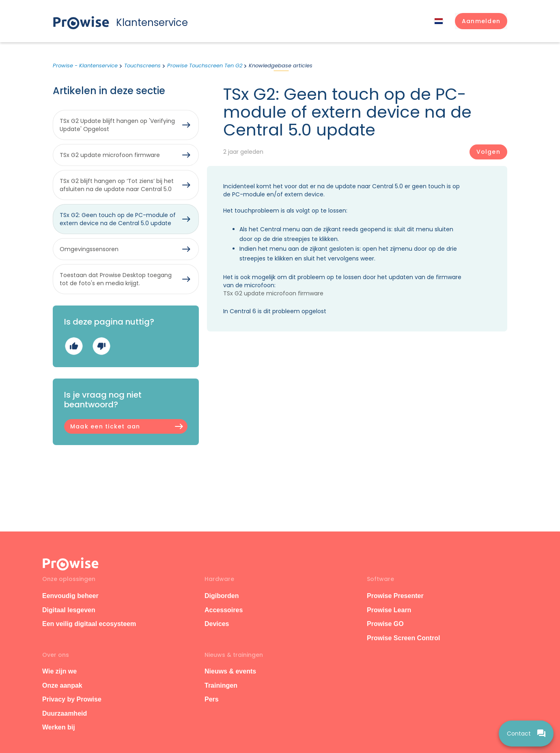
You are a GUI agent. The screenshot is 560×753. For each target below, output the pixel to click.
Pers (212, 699)
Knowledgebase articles (281, 66)
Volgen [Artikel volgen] (488, 152)
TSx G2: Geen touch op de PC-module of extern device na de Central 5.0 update (118, 219)
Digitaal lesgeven (69, 610)
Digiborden (222, 596)
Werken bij (59, 727)
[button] (481, 21)
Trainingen (221, 685)
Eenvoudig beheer (70, 596)
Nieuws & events (230, 671)
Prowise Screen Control (404, 638)
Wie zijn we (59, 671)
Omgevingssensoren (89, 249)
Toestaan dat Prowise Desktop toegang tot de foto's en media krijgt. (116, 279)
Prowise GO (385, 624)
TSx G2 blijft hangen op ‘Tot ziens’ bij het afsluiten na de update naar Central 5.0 (117, 185)
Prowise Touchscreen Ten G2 (205, 66)
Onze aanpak (62, 685)
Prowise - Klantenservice (85, 66)
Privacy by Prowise (72, 699)
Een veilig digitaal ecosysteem (89, 624)
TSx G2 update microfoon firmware (273, 293)
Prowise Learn (389, 610)
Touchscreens (142, 66)
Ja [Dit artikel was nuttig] (74, 346)
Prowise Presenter (395, 596)
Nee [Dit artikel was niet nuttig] (101, 346)
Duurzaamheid (65, 713)
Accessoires (224, 610)
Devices (217, 624)
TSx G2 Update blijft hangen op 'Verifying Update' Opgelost (117, 125)
